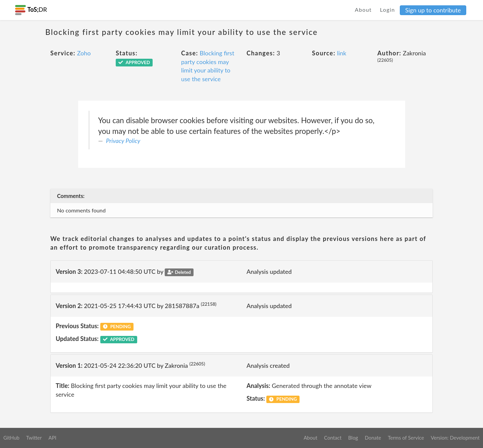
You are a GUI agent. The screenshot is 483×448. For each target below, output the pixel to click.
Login (388, 10)
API (52, 438)
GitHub (11, 438)
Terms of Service (406, 438)
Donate (373, 438)
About (363, 10)
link (342, 53)
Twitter (34, 438)
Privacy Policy (123, 141)
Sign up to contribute (433, 10)
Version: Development (455, 438)
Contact (333, 438)
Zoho (84, 53)
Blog (353, 438)
